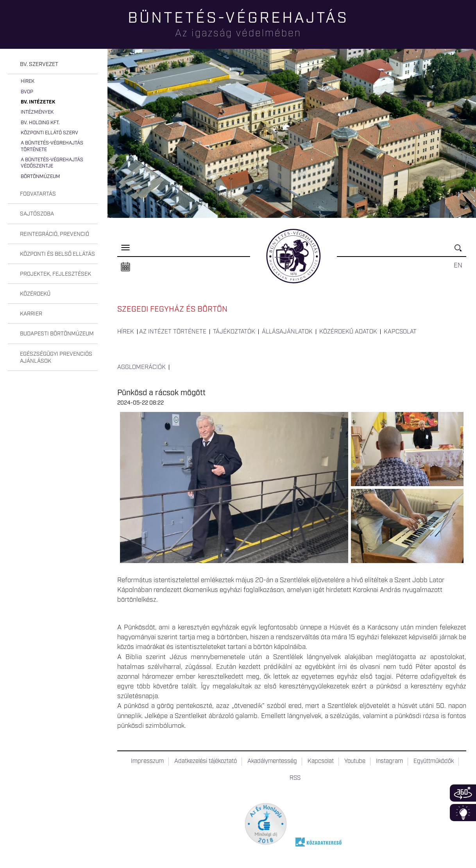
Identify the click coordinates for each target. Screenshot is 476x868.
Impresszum (147, 761)
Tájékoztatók (234, 332)
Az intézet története (173, 332)
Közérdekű (35, 294)
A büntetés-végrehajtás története (52, 146)
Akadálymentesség (272, 761)
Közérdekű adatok (348, 332)
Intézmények (37, 112)
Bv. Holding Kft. (40, 123)
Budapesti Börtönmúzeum (57, 334)
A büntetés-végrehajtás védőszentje (52, 163)
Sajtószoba (37, 214)
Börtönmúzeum (40, 177)
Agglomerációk (141, 367)
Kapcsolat (400, 332)
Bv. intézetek (38, 102)
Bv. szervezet (39, 64)
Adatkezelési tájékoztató (206, 761)
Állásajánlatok (287, 332)
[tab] (53, 65)
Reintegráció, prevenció (55, 234)
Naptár (125, 267)
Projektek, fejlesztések (55, 274)
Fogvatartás (38, 194)
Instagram (389, 761)
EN (458, 266)
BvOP (27, 92)
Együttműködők (434, 761)
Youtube (355, 761)
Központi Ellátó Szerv (49, 133)
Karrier (31, 314)
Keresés (460, 251)
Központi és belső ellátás (57, 254)
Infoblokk (463, 813)
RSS (295, 778)
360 (463, 793)
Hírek (28, 81)
